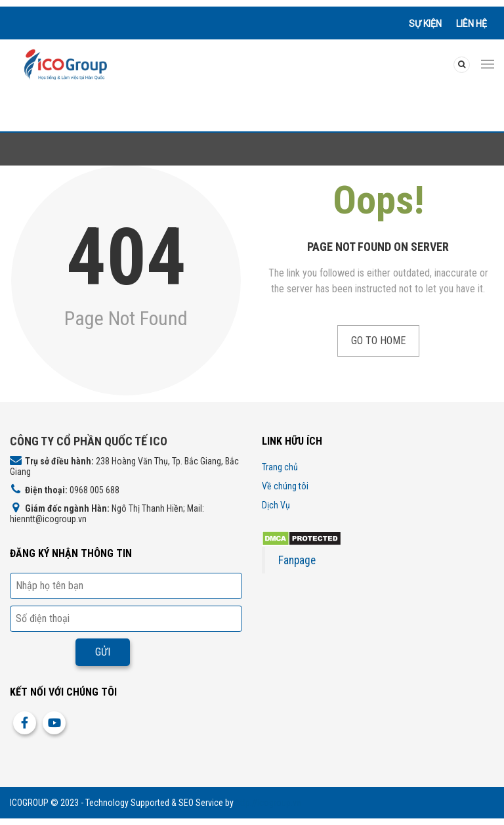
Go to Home (378, 341)
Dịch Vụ (276, 505)
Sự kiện (425, 24)
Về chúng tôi (285, 486)
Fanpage (297, 560)
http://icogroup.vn (268, 803)
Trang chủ (280, 467)
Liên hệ (472, 24)
